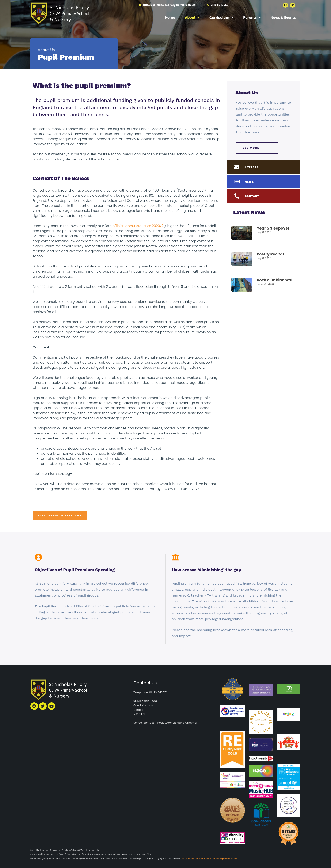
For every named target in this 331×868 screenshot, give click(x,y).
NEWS (249, 182)
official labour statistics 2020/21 (138, 226)
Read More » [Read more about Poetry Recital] (265, 265)
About (192, 18)
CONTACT (252, 196)
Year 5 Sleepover (273, 228)
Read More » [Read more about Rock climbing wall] (265, 291)
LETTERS (252, 167)
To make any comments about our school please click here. (210, 859)
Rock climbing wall (275, 280)
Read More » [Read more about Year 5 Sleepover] (265, 239)
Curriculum (221, 18)
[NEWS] (237, 181)
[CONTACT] (237, 196)
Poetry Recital (270, 254)
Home (170, 18)
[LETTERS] (237, 167)
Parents (252, 18)
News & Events (283, 18)
